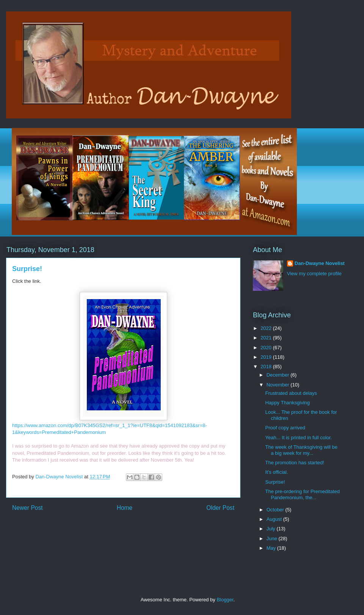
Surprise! (275, 482)
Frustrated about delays (291, 393)
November (279, 385)
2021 (267, 338)
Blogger (225, 600)
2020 (267, 348)
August (275, 519)
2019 (267, 357)
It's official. (276, 472)
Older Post (220, 508)
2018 (267, 367)
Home (125, 508)
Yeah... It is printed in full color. (298, 438)
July (272, 529)
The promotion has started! (294, 463)
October (276, 510)
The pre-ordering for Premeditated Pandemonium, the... (302, 494)
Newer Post (27, 508)
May (272, 548)
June (273, 539)
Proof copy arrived (285, 428)
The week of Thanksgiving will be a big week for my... (301, 450)
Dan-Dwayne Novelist (320, 263)
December (279, 375)
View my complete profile (314, 274)
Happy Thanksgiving (287, 403)
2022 (267, 328)
